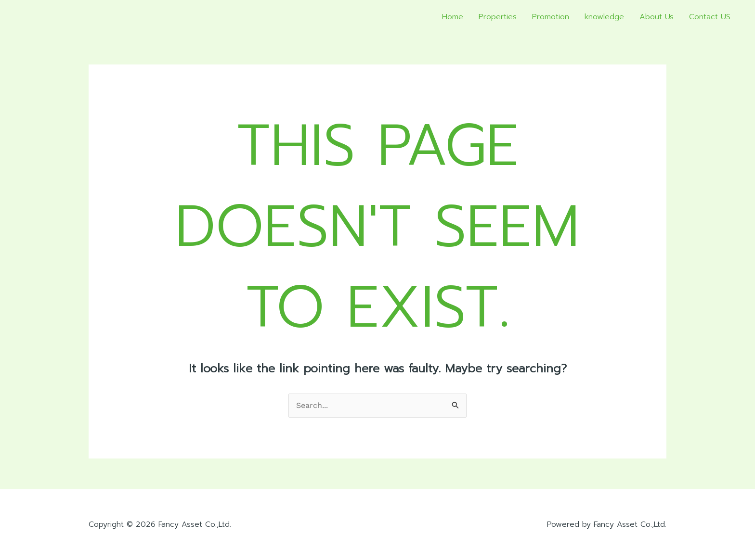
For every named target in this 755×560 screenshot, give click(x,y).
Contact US (710, 17)
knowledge (604, 17)
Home (453, 17)
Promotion (551, 17)
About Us (657, 17)
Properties (498, 17)
